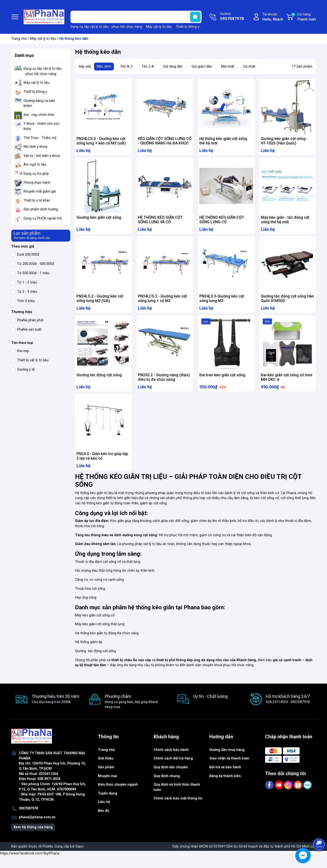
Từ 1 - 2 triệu (24, 282)
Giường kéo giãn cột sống (99, 220)
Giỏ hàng (303, 17)
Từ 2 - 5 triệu (24, 292)
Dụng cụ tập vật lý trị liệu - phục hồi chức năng (106, 27)
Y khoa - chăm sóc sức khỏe (42, 126)
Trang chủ (19, 39)
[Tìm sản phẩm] (136, 17)
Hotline (232, 17)
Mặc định (104, 67)
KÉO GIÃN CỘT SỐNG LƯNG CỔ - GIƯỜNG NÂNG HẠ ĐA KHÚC (165, 141)
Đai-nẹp (20, 351)
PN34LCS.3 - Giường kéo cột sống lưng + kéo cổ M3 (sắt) (101, 141)
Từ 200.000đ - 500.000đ (33, 264)
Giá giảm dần (202, 67)
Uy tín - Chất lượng (210, 708)
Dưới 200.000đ (25, 255)
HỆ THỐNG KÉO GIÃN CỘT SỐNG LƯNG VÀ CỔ (160, 222)
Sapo (80, 858)
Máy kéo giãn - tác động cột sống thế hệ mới (285, 222)
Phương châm (133, 714)
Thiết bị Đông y (188, 27)
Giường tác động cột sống (99, 382)
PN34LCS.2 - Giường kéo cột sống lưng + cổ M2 (162, 303)
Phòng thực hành (37, 183)
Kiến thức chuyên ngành (118, 796)
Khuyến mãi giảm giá (40, 191)
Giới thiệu (106, 770)
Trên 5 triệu (23, 301)
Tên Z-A (148, 67)
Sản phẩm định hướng (41, 209)
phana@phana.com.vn (37, 829)
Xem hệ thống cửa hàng (33, 839)
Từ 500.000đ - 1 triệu (30, 273)
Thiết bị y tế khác (37, 201)
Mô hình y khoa (35, 147)
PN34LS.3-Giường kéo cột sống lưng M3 (222, 303)
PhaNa (48, 858)
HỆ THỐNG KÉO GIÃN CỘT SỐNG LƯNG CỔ (222, 222)
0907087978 (28, 820)
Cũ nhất (249, 67)
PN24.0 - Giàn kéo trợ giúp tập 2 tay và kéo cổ (102, 466)
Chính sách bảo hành (171, 762)
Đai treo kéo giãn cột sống (222, 382)
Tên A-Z (126, 67)
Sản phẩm (106, 779)
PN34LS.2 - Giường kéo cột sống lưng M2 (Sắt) (100, 303)
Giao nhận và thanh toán (229, 770)
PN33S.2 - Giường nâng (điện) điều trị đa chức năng (164, 384)
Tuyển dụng (108, 805)
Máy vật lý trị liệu (159, 27)
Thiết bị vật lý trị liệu (30, 360)
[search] (195, 17)
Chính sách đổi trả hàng (173, 770)
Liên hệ (104, 814)
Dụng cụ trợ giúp (36, 174)
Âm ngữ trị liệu (35, 165)
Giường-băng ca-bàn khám (39, 103)
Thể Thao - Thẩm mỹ (40, 138)
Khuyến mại (107, 788)
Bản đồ (103, 823)
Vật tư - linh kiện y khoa (42, 156)
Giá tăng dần (173, 67)
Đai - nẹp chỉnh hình (39, 115)
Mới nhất (228, 67)
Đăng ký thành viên (225, 788)
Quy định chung (167, 788)
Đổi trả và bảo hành (225, 779)
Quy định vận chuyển (171, 779)
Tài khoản (273, 17)
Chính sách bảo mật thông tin (178, 810)
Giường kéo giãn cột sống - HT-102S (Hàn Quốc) (284, 141)
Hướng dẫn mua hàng (227, 762)
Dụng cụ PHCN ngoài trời (43, 218)
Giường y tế (23, 370)
